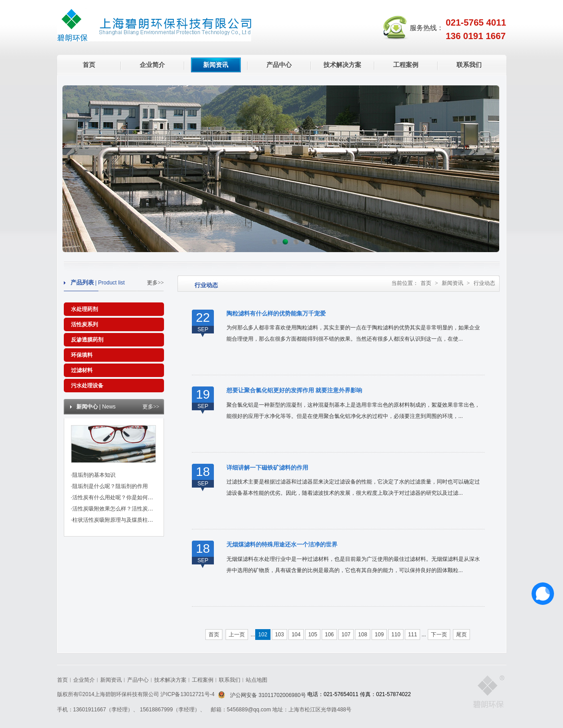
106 (329, 635)
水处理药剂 (84, 309)
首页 (89, 65)
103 (279, 635)
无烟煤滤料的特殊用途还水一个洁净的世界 (282, 544)
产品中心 (279, 65)
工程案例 (406, 65)
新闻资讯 (216, 65)
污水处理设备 (87, 386)
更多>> (155, 283)
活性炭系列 (84, 324)
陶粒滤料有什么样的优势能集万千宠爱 (276, 313)
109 (379, 635)
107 (346, 635)
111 (412, 635)
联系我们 (469, 65)
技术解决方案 (342, 65)
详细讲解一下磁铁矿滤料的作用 (267, 468)
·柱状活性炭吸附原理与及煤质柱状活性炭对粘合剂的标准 (139, 520)
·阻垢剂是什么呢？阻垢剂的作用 (109, 486)
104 (296, 635)
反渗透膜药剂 (87, 340)
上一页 (237, 635)
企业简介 (152, 65)
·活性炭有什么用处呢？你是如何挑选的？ (120, 497)
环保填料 (82, 355)
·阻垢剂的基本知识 (93, 475)
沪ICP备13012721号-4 (188, 694)
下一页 (439, 635)
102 (263, 635)
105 (313, 635)
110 (396, 635)
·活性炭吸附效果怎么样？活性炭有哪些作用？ (126, 509)
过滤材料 (82, 370)
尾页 (461, 635)
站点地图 (257, 680)
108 (363, 635)
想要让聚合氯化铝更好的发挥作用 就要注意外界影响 (294, 390)
